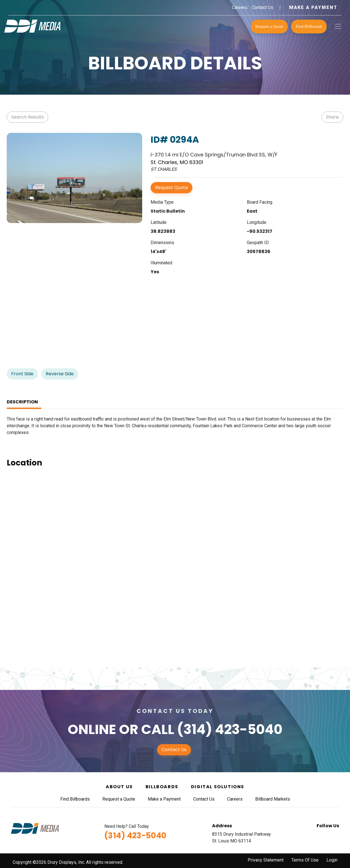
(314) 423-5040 (230, 729)
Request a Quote (269, 26)
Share (332, 117)
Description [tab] (22, 402)
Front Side (22, 374)
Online (92, 729)
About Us (119, 787)
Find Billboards (309, 26)
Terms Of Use (305, 860)
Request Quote (171, 188)
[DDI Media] (32, 26)
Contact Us (262, 7)
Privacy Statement (266, 860)
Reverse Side (60, 374)
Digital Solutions (218, 787)
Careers (240, 7)
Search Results (27, 117)
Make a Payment (313, 7)
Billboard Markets (273, 799)
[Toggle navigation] (338, 26)
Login (332, 860)
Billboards (162, 787)
